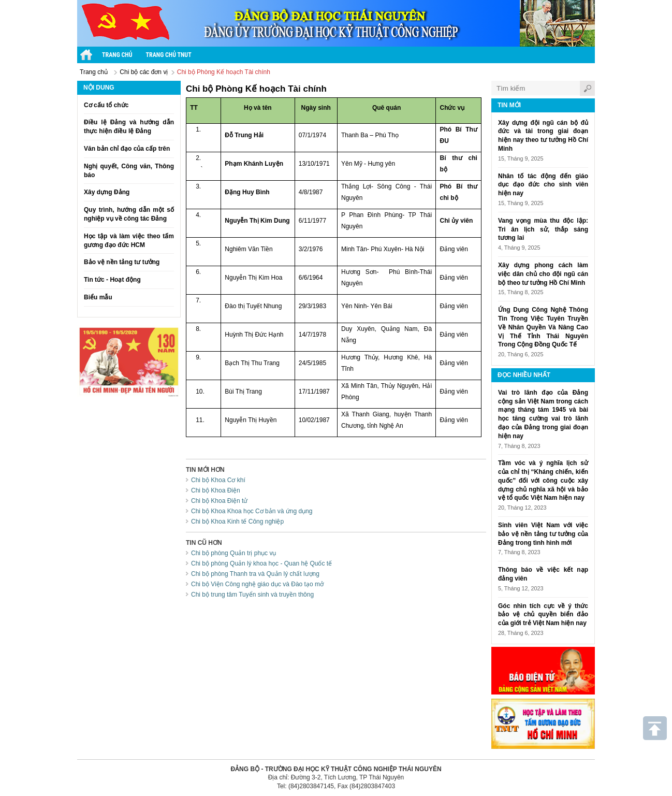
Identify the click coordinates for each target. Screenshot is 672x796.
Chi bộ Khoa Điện (216, 490)
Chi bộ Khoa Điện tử (219, 501)
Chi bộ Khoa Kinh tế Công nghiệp (237, 522)
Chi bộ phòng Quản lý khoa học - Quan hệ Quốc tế (261, 563)
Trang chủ (117, 55)
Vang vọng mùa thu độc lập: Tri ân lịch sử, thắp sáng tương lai (543, 229)
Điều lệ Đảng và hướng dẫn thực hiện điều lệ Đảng (129, 127)
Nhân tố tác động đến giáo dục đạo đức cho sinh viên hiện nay (543, 185)
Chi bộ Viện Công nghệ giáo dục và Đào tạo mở (257, 584)
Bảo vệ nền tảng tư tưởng (122, 262)
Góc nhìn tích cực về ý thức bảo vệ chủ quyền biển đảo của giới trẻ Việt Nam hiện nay (543, 615)
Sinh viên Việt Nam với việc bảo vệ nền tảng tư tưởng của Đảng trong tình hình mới (543, 534)
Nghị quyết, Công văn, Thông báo (129, 171)
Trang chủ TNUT (169, 55)
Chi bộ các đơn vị (144, 72)
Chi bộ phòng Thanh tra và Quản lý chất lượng (255, 574)
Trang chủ (94, 72)
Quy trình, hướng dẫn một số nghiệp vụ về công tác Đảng (129, 214)
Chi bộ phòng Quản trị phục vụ (233, 553)
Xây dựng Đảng (107, 192)
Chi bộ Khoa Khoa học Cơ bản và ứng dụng (252, 511)
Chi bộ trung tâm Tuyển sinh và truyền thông (252, 595)
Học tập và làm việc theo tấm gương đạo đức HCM (129, 241)
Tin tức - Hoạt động (112, 280)
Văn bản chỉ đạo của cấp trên (127, 149)
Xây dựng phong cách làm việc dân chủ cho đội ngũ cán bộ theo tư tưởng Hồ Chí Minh (543, 274)
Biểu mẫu (98, 297)
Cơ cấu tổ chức (106, 105)
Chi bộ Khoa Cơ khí (218, 480)
